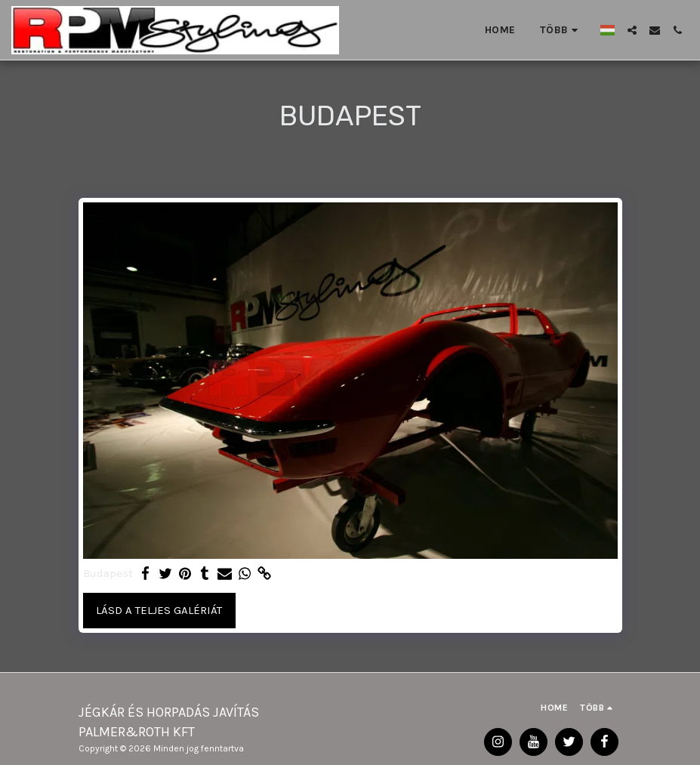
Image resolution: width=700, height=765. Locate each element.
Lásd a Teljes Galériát (159, 610)
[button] (632, 30)
